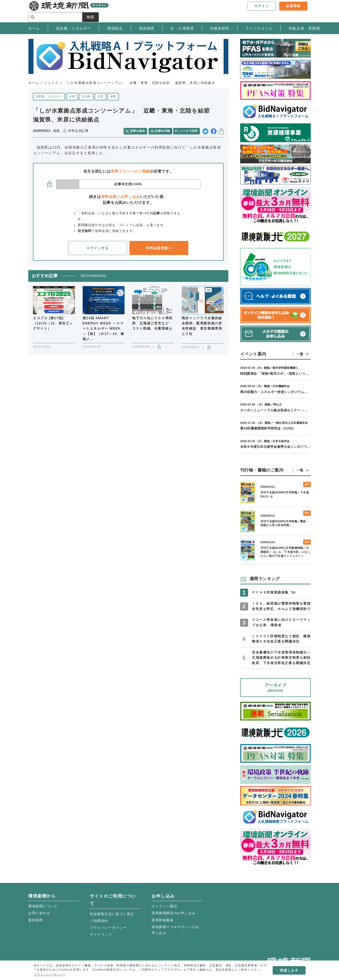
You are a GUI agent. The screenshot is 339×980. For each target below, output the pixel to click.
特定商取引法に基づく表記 (112, 914)
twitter (205, 131)
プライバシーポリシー (108, 928)
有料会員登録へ (159, 248)
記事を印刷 (163, 131)
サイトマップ (101, 934)
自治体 (86, 96)
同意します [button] (289, 970)
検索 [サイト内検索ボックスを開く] (302, 11)
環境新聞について (43, 906)
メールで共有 (189, 131)
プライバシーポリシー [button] (50, 975)
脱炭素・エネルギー (49, 96)
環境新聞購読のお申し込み (174, 913)
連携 (113, 96)
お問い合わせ (39, 913)
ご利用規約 (99, 921)
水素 (72, 96)
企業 (100, 96)
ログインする (98, 248)
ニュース (51, 83)
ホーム (34, 83)
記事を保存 (138, 131)
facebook (214, 131)
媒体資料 (36, 920)
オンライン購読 (164, 906)
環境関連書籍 (163, 920)
